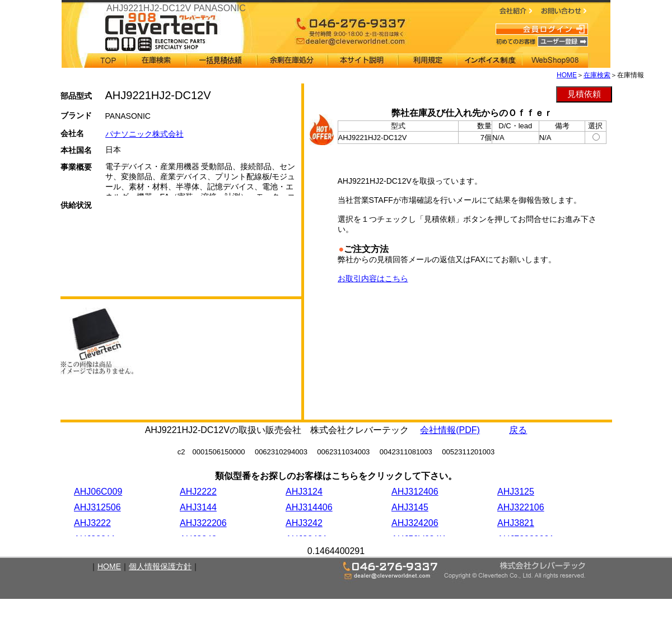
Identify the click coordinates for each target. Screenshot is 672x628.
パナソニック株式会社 (144, 134)
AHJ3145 (410, 507)
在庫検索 (597, 75)
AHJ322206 (203, 523)
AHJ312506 (97, 507)
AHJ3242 (304, 523)
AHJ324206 (415, 523)
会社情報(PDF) (450, 430)
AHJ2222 (198, 492)
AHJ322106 (521, 507)
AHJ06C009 (98, 492)
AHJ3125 (516, 492)
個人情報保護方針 (160, 566)
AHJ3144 (198, 507)
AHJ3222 (92, 523)
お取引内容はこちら (373, 278)
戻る (518, 430)
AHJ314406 (309, 507)
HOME (567, 75)
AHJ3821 (516, 523)
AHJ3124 (304, 492)
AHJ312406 (415, 492)
